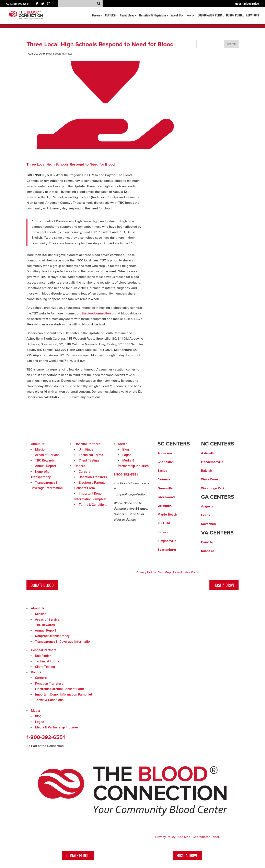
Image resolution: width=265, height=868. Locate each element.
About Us (176, 16)
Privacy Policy (146, 572)
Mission (41, 449)
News (190, 16)
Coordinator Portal (186, 572)
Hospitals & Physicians (153, 16)
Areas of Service (47, 455)
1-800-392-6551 (126, 475)
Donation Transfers (93, 477)
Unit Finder (87, 449)
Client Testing (89, 460)
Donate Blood (42, 585)
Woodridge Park (213, 488)
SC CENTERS (174, 444)
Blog (126, 449)
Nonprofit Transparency (52, 636)
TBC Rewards (45, 460)
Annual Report (45, 466)
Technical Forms (91, 455)
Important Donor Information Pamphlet (64, 694)
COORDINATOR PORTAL (211, 16)
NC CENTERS (218, 444)
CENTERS (110, 16)
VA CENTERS (217, 533)
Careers (85, 472)
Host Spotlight (55, 54)
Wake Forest (210, 479)
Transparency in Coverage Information (63, 642)
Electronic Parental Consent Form (60, 689)
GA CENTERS (218, 497)
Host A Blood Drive (247, 4)
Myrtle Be (165, 515)
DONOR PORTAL (235, 16)
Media (123, 444)
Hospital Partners (87, 444)
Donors (96, 16)
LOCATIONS (253, 16)
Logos (127, 455)
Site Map (164, 572)
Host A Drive (224, 585)
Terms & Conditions (93, 505)
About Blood (127, 16)
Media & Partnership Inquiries (57, 727)
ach (174, 515)
